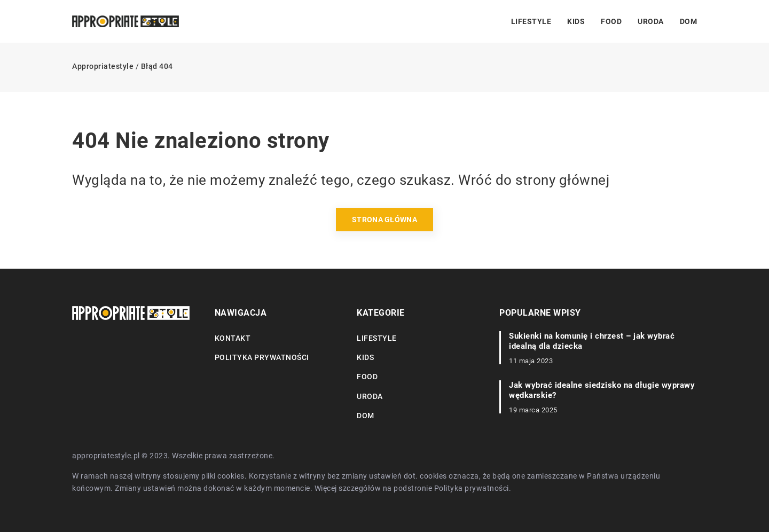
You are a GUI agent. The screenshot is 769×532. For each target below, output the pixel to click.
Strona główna (384, 220)
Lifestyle (531, 21)
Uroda (651, 21)
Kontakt (233, 338)
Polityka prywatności (262, 357)
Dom (689, 21)
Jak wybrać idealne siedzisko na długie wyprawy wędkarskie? (602, 390)
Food (611, 21)
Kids (576, 21)
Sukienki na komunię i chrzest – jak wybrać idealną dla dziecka (592, 341)
